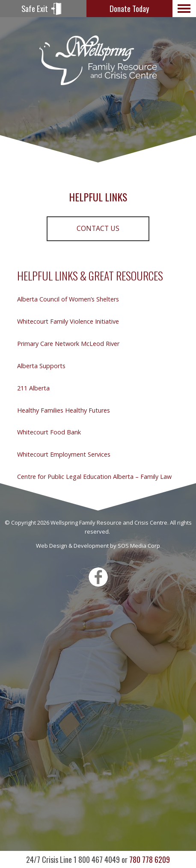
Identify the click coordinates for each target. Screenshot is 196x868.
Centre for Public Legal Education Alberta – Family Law (94, 477)
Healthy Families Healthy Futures (64, 410)
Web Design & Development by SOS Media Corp (98, 546)
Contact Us (98, 228)
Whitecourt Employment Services (64, 454)
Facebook (98, 577)
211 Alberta (33, 388)
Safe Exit (35, 8)
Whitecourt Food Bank (49, 432)
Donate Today (129, 8)
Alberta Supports (41, 366)
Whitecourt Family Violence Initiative (68, 321)
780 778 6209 (98, 859)
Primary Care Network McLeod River (68, 344)
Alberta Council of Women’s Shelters (68, 299)
